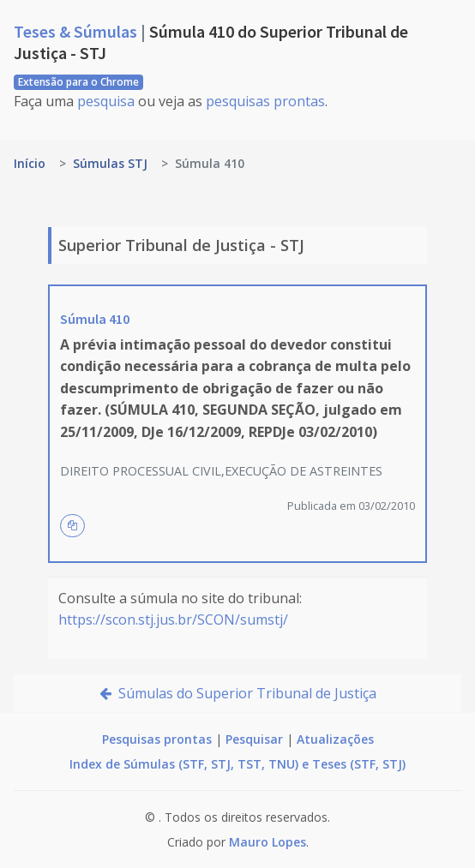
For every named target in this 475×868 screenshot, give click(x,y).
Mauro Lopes (268, 842)
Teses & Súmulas (77, 31)
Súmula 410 (95, 319)
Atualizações (335, 739)
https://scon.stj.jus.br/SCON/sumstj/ (173, 620)
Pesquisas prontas (157, 739)
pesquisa (106, 101)
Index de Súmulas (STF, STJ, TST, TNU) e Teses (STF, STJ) (237, 764)
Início (30, 163)
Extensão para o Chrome (78, 82)
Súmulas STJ (110, 163)
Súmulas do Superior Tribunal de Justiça (238, 693)
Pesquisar (254, 739)
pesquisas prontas (265, 101)
